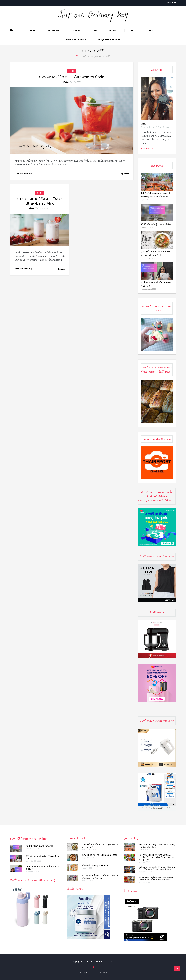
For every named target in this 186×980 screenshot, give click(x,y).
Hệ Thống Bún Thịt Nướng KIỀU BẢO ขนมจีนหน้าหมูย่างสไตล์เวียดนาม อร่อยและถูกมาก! (156, 857)
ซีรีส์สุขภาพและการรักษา (109, 40)
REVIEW (76, 30)
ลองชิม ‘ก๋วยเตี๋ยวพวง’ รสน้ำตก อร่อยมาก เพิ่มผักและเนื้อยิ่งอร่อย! (100, 877)
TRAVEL (133, 30)
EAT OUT (113, 30)
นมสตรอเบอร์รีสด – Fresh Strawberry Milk (40, 201)
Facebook (84, 973)
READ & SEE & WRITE (76, 40)
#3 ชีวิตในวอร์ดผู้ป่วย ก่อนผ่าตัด (157, 224)
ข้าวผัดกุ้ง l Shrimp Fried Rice (95, 865)
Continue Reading (23, 173)
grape (66, 82)
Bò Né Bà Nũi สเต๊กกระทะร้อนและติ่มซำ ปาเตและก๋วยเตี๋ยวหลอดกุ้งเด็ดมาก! (156, 879)
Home (33, 30)
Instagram (101, 973)
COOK (94, 30)
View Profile (147, 149)
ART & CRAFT (54, 30)
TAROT (152, 30)
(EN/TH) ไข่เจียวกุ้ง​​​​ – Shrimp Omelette (100, 855)
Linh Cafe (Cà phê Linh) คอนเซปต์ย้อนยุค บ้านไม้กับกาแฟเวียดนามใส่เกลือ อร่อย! (157, 868)
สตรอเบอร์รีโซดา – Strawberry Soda (72, 77)
